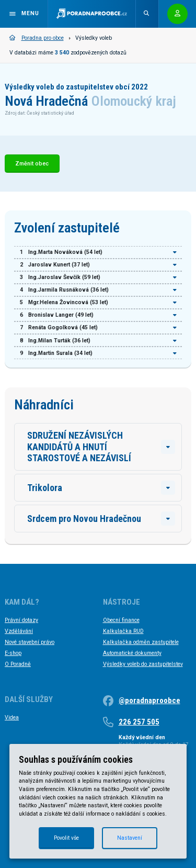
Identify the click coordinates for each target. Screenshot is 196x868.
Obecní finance (121, 620)
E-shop (13, 653)
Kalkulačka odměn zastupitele (141, 642)
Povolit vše (66, 838)
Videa (12, 717)
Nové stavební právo (30, 642)
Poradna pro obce (37, 38)
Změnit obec (32, 164)
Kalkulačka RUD (123, 631)
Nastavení (130, 838)
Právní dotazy (21, 620)
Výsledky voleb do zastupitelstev (143, 664)
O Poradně (18, 664)
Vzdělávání (19, 631)
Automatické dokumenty (132, 653)
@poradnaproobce (149, 700)
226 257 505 (139, 722)
